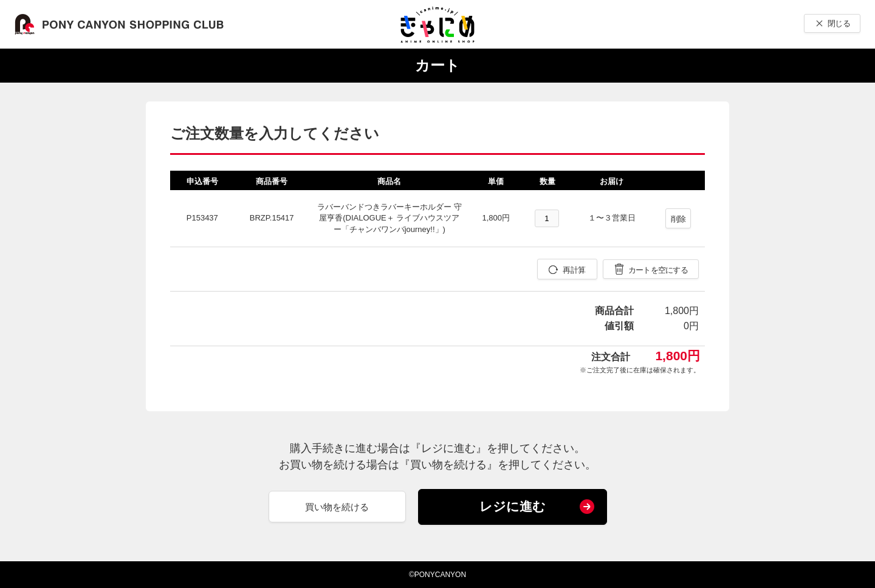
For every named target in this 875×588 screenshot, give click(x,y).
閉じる (839, 23)
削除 (678, 219)
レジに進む (513, 506)
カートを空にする (658, 270)
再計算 (574, 270)
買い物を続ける (337, 507)
